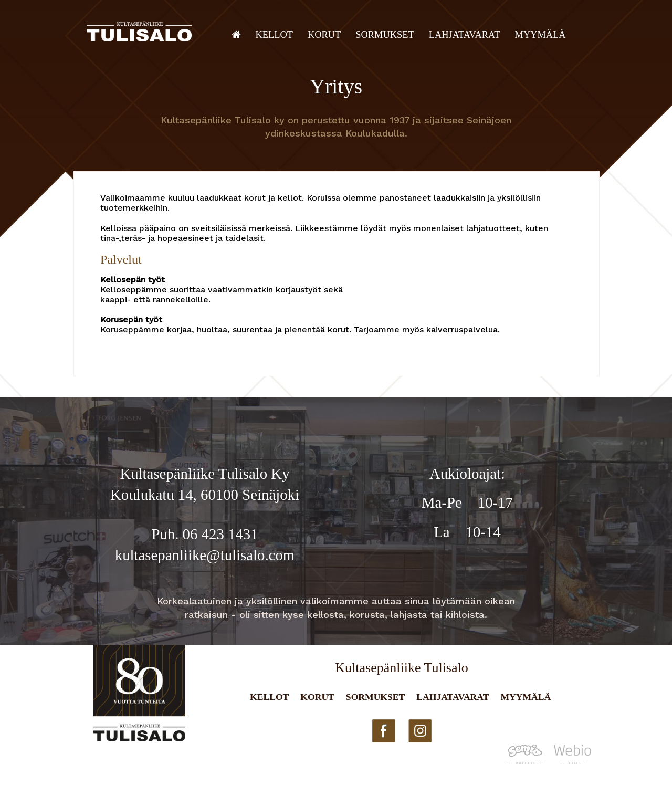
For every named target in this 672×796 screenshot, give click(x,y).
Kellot (275, 35)
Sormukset (385, 35)
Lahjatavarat (465, 35)
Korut (324, 35)
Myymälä (540, 35)
